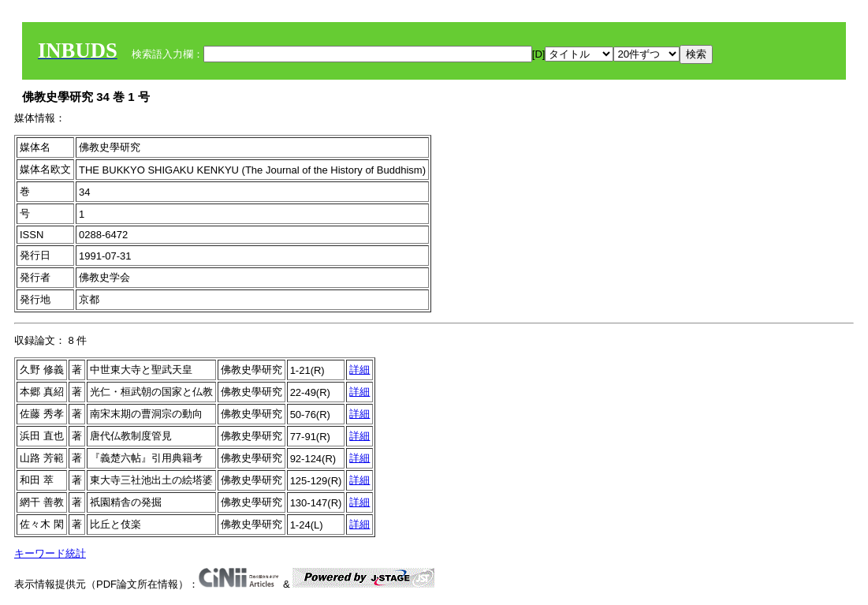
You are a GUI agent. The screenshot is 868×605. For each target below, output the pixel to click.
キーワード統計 (50, 553)
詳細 (359, 370)
